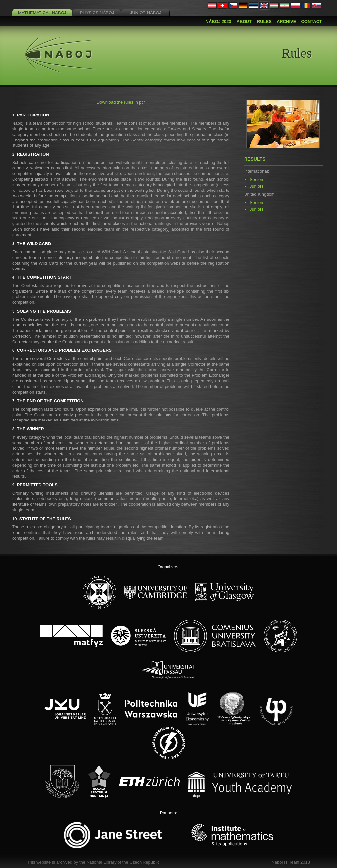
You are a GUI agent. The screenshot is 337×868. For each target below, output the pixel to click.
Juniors (257, 186)
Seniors (257, 179)
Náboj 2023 (219, 22)
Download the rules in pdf (121, 102)
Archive (286, 22)
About (244, 22)
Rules (264, 22)
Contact (311, 22)
